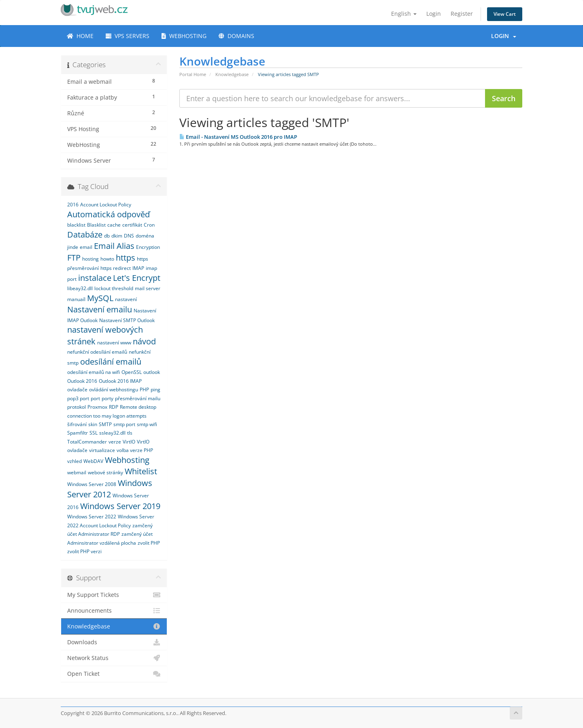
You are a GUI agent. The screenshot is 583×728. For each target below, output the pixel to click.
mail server (148, 288)
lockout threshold (114, 288)
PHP (144, 389)
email (86, 247)
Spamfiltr (78, 433)
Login (434, 14)
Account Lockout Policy (106, 205)
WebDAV (93, 461)
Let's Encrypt (137, 278)
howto (107, 259)
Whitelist (141, 471)
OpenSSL (132, 372)
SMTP (105, 424)
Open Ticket (114, 674)
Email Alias (114, 246)
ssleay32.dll (112, 433)
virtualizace (102, 450)
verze (115, 442)
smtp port (124, 424)
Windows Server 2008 (92, 484)
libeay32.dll (80, 288)
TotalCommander (87, 442)
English (404, 14)
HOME (80, 36)
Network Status (114, 658)
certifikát (132, 225)
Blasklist (96, 225)
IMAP (138, 268)
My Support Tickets (114, 595)
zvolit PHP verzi (84, 551)
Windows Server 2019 (120, 506)
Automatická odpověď (109, 214)
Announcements (114, 611)
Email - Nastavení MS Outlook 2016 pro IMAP (238, 137)
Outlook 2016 (82, 381)
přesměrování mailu (138, 398)
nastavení (126, 299)
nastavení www (114, 343)
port (95, 398)
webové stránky (105, 472)
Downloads (114, 642)
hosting (90, 259)
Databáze (85, 235)
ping (155, 389)
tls (130, 433)
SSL (94, 433)
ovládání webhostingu (114, 389)
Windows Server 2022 (92, 517)
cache (114, 225)
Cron (149, 225)
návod (144, 341)
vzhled (74, 461)
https (126, 258)
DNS (129, 236)
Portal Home (193, 74)
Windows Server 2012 (110, 489)
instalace (95, 278)
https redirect (116, 268)
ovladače (77, 389)
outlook (152, 372)
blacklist (76, 225)
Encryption (148, 247)
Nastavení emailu (100, 309)
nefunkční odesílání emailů (97, 352)
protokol (77, 407)
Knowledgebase (232, 74)
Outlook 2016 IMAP (120, 381)
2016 (73, 205)
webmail (77, 472)
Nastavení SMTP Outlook (127, 320)
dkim (117, 236)
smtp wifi (147, 424)
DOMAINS (236, 36)
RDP (114, 407)
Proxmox (97, 407)
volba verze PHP (135, 450)
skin (93, 424)
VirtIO (129, 442)
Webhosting (127, 460)
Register (462, 14)
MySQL (100, 298)
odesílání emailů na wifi (94, 372)
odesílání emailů (111, 362)
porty (107, 398)
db (107, 236)
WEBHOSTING (184, 36)
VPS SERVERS (128, 36)
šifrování (77, 424)
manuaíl (76, 299)
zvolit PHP (149, 543)
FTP (74, 258)
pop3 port (78, 398)
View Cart (505, 14)
